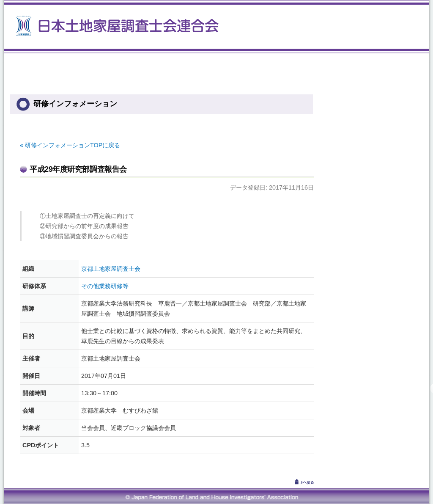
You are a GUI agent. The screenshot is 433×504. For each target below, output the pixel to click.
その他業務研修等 (105, 286)
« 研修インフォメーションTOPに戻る (70, 145)
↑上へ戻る (293, 482)
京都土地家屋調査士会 (111, 269)
